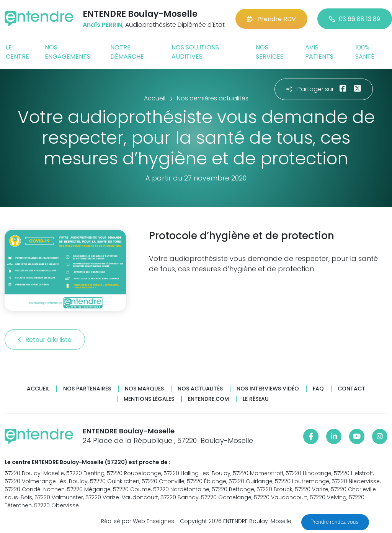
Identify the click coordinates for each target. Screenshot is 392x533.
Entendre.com (208, 399)
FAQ (318, 389)
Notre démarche (127, 52)
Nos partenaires (87, 389)
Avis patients (319, 52)
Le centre (17, 52)
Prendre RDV (271, 19)
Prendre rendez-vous (335, 522)
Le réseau (256, 399)
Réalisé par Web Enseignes (138, 521)
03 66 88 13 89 (355, 19)
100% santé (365, 52)
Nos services (270, 52)
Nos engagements (68, 52)
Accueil (38, 389)
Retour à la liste (45, 340)
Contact (351, 389)
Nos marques (144, 389)
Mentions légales (149, 399)
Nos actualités (200, 389)
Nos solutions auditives (195, 52)
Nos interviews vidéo (268, 389)
